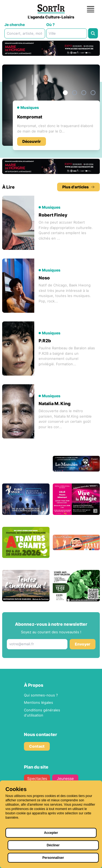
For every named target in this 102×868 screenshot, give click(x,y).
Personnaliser (53, 858)
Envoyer (83, 644)
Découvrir (32, 141)
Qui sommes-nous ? (41, 695)
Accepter (51, 833)
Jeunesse (65, 778)
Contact (37, 746)
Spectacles (37, 778)
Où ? (50, 25)
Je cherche (15, 25)
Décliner (53, 845)
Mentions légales (38, 702)
